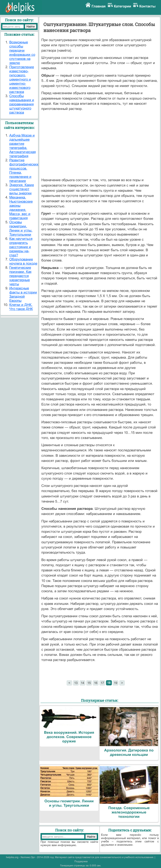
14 (82, 683)
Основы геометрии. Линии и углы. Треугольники (21, 228)
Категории (122, 6)
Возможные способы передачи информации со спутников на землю (22, 53)
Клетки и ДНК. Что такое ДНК (21, 307)
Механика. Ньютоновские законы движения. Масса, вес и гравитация (21, 208)
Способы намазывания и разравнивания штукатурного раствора (22, 104)
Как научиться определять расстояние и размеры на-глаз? (21, 247)
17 (102, 683)
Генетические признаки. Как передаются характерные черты (20, 276)
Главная (99, 6)
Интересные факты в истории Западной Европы (23, 294)
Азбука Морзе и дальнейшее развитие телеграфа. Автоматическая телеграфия (23, 146)
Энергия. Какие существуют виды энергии (22, 189)
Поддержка (81, 861)
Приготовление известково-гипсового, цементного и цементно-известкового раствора (22, 79)
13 (76, 683)
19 (116, 683)
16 (96, 683)
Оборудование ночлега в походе (23, 261)
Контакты (147, 6)
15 (89, 683)
